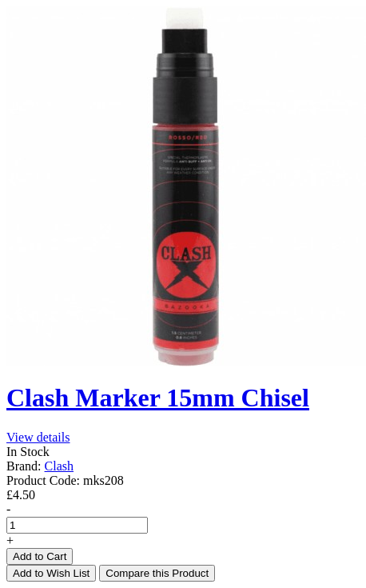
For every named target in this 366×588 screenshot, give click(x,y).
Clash (59, 466)
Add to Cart (40, 556)
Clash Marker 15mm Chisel (158, 398)
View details (38, 437)
